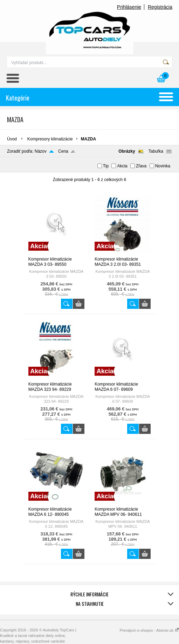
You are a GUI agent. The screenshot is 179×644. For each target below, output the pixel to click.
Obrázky (127, 151)
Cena (63, 151)
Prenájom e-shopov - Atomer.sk (149, 630)
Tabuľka (156, 151)
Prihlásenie (129, 7)
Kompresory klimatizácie (50, 139)
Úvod (12, 139)
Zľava (141, 166)
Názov (41, 151)
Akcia (122, 166)
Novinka (163, 166)
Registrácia (160, 7)
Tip (106, 166)
